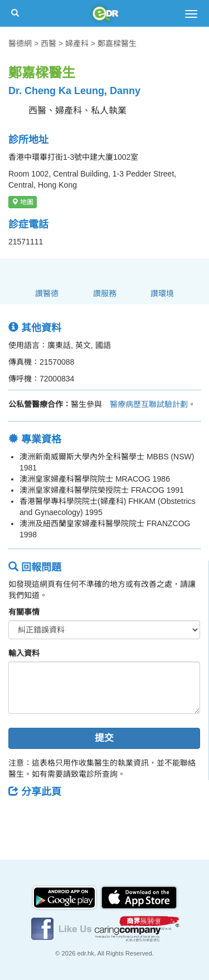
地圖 (23, 202)
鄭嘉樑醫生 (117, 43)
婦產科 (77, 43)
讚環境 (162, 293)
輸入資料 (24, 653)
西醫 (48, 43)
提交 (104, 738)
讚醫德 (47, 293)
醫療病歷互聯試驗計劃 (145, 404)
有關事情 (24, 612)
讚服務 (105, 293)
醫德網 (20, 43)
